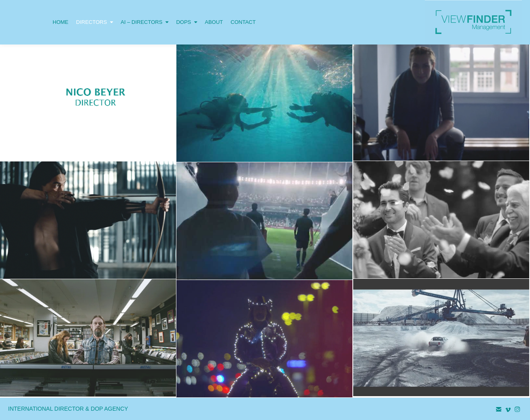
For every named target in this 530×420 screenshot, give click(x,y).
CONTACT (243, 22)
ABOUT (214, 22)
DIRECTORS (94, 13)
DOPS (187, 13)
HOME (60, 22)
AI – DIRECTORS (144, 13)
